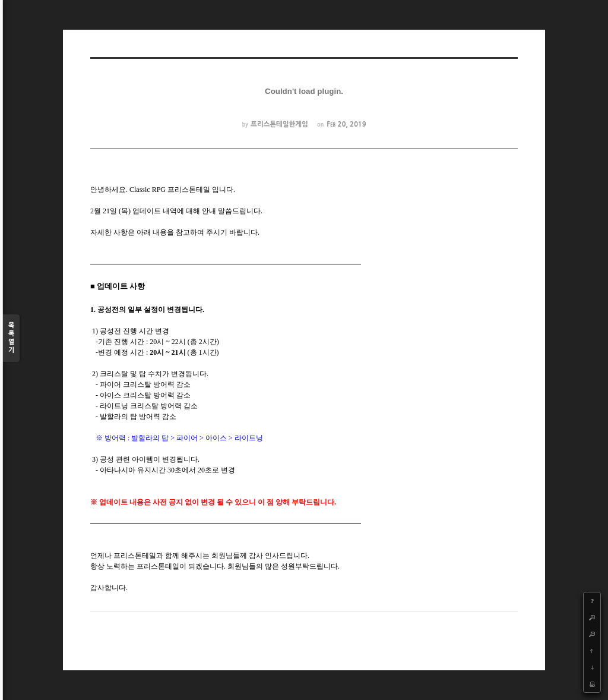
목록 (11, 338)
